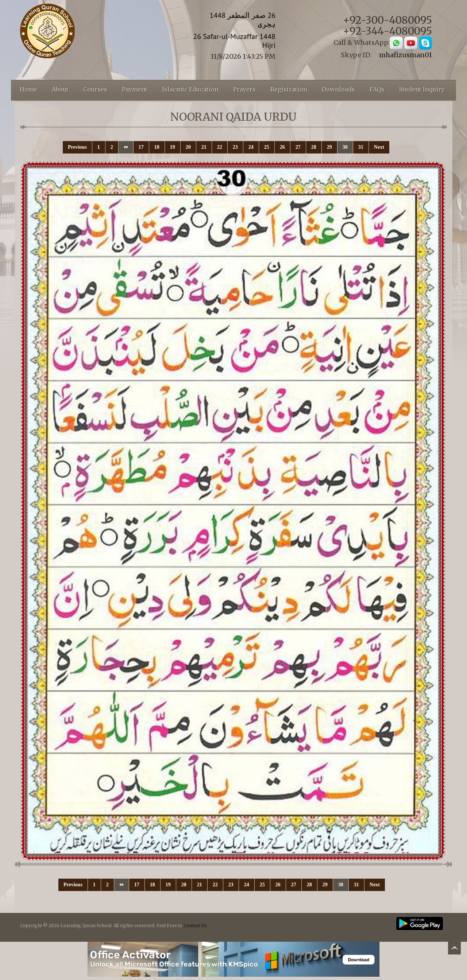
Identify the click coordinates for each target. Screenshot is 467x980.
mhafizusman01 (406, 55)
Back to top (454, 949)
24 (251, 147)
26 (282, 147)
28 (314, 147)
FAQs (377, 89)
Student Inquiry (422, 89)
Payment (135, 89)
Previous (77, 147)
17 (141, 147)
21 (204, 147)
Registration (289, 89)
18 (157, 147)
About (60, 89)
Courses (95, 89)
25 (267, 147)
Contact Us (195, 925)
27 (298, 147)
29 (329, 147)
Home (28, 89)
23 (235, 147)
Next (379, 147)
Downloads (338, 89)
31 (361, 147)
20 (188, 147)
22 (220, 147)
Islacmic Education (190, 89)
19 (173, 147)
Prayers (244, 89)
